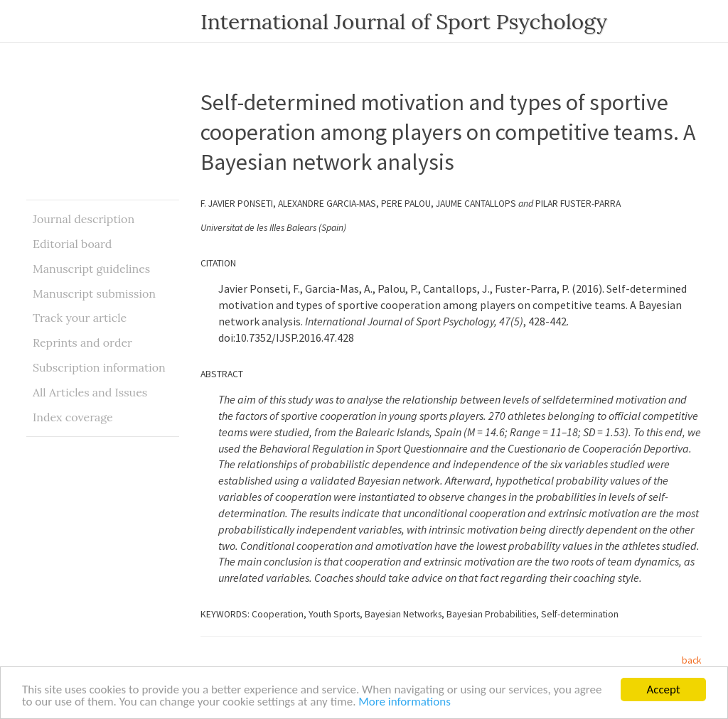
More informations (405, 702)
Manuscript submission (94, 293)
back (692, 660)
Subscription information (99, 367)
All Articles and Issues (90, 392)
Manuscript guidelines (91, 269)
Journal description (84, 219)
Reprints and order (82, 342)
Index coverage (73, 417)
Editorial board (72, 244)
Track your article (80, 318)
